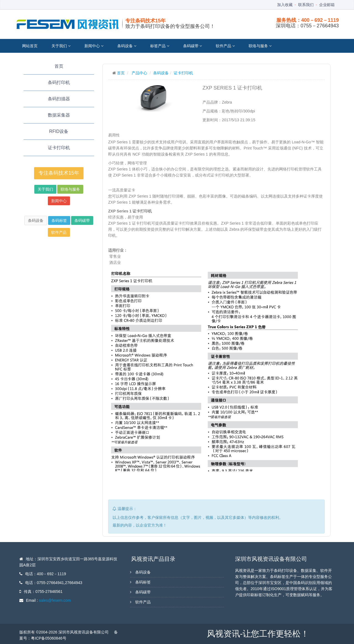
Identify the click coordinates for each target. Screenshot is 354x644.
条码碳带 (193, 46)
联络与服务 (260, 46)
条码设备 (127, 46)
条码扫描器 (59, 99)
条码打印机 (59, 82)
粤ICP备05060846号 (49, 638)
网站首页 (30, 46)
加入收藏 (285, 5)
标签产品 (160, 46)
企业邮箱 (327, 5)
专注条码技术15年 (59, 173)
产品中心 (139, 73)
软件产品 (225, 46)
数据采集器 (59, 115)
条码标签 (59, 220)
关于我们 (61, 46)
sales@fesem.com (55, 600)
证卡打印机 (59, 148)
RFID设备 (59, 131)
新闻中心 (94, 46)
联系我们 (306, 5)
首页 (59, 66)
